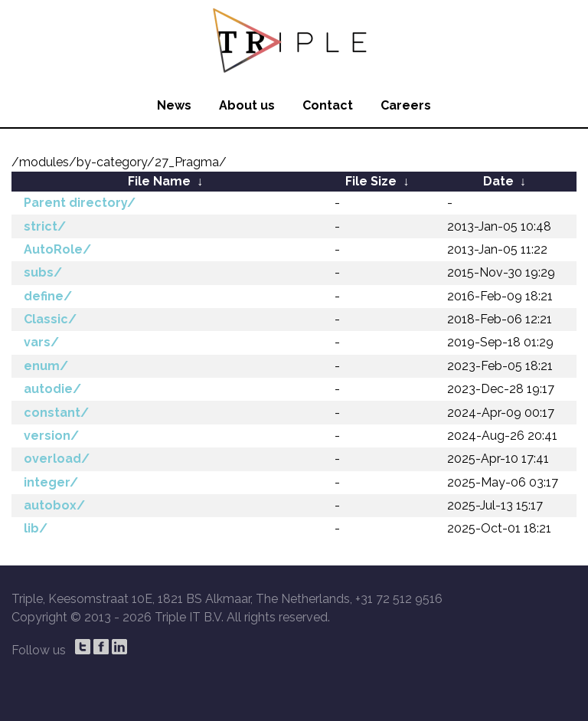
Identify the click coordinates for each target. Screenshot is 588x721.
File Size (371, 181)
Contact (328, 105)
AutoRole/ (57, 249)
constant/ (56, 413)
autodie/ (52, 389)
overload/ (57, 459)
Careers (406, 105)
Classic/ (50, 319)
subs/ (43, 272)
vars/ (41, 342)
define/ (48, 296)
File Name (159, 181)
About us (247, 105)
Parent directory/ (80, 203)
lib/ (36, 528)
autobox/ (54, 505)
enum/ (46, 366)
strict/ (45, 226)
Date (498, 181)
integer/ (51, 482)
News (174, 105)
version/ (51, 436)
